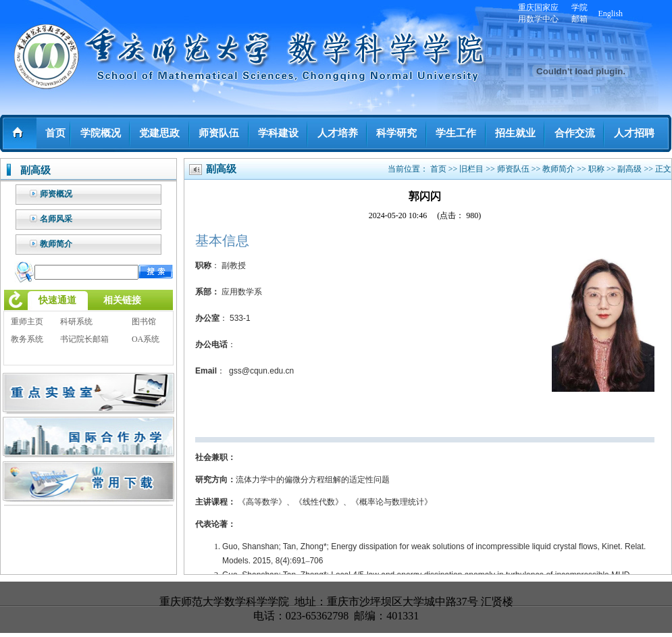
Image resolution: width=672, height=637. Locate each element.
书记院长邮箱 (84, 339)
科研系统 (76, 322)
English (610, 14)
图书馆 (144, 322)
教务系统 (27, 339)
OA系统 (146, 339)
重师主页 (27, 322)
